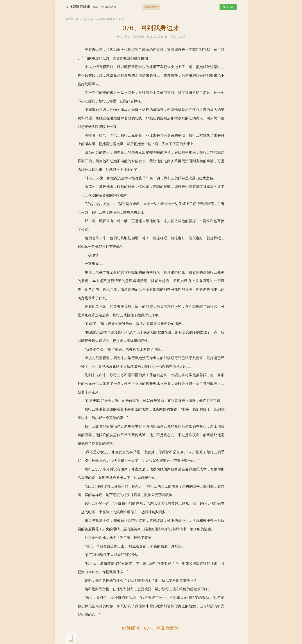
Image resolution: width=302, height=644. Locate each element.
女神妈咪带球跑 (106, 19)
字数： (174, 37)
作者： (121, 37)
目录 (122, 19)
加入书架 (228, 7)
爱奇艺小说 (72, 19)
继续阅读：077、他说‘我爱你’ (151, 628)
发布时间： (140, 37)
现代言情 (88, 19)
